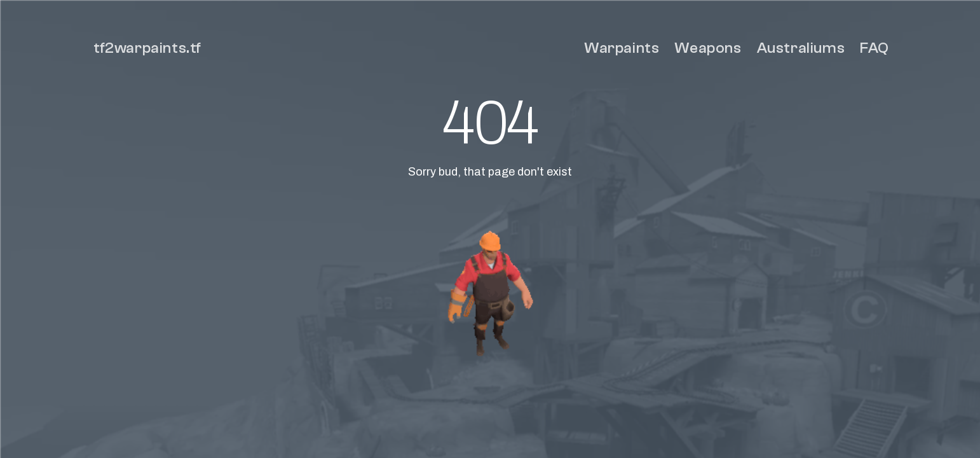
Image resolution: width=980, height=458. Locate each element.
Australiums (801, 48)
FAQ (875, 48)
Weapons (708, 48)
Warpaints (622, 48)
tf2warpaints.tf (147, 48)
